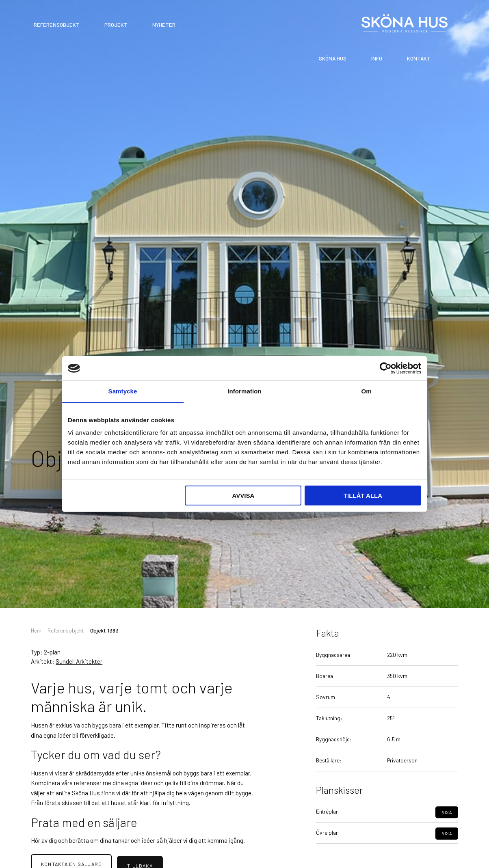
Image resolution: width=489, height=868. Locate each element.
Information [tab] (244, 391)
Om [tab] (366, 391)
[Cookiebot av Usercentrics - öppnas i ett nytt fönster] (386, 368)
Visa (447, 828)
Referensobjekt (57, 25)
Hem (36, 630)
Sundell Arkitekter (79, 661)
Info (377, 58)
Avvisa (243, 496)
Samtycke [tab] (123, 391)
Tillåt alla (363, 496)
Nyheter (164, 25)
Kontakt (419, 58)
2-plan (52, 652)
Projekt (116, 25)
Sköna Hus (333, 58)
